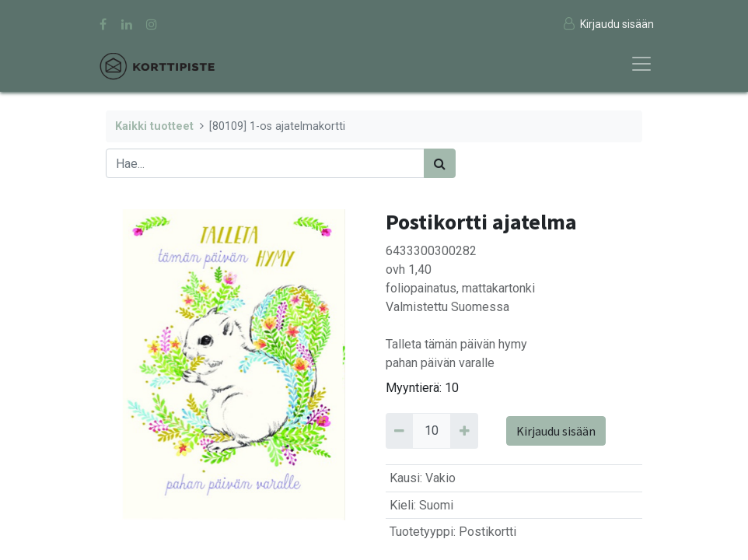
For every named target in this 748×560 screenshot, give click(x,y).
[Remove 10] (399, 431)
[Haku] (440, 163)
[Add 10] (464, 431)
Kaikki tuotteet (154, 126)
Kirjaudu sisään (556, 431)
